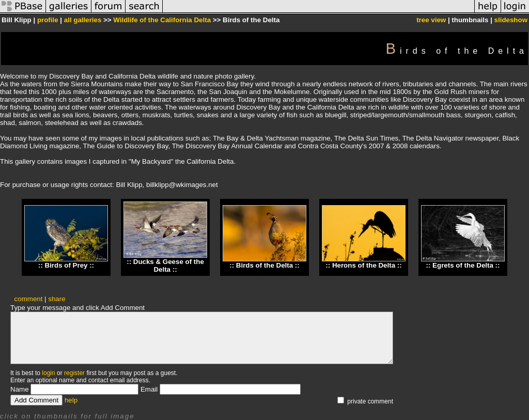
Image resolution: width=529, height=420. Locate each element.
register (74, 373)
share (57, 299)
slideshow (511, 20)
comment (29, 299)
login (48, 373)
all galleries (83, 20)
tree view (431, 20)
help (71, 400)
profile (48, 20)
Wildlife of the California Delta (162, 20)
